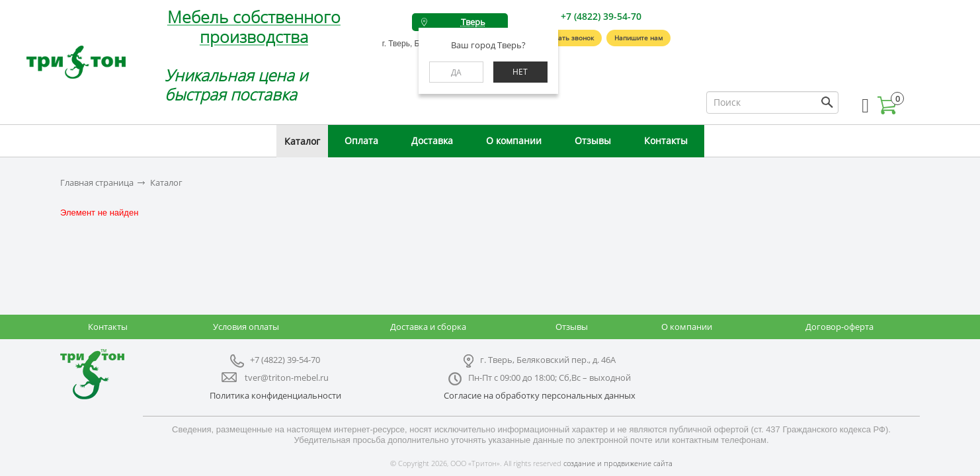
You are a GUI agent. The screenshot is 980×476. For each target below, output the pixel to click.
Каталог (302, 141)
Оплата (361, 140)
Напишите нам (638, 38)
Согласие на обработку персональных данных (540, 395)
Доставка (432, 140)
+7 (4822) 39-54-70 (601, 16)
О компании (514, 140)
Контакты (666, 140)
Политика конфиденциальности (275, 395)
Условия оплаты (246, 327)
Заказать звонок (567, 38)
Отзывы (593, 140)
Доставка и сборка (428, 327)
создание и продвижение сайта (618, 463)
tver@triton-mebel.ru (287, 377)
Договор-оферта (839, 327)
